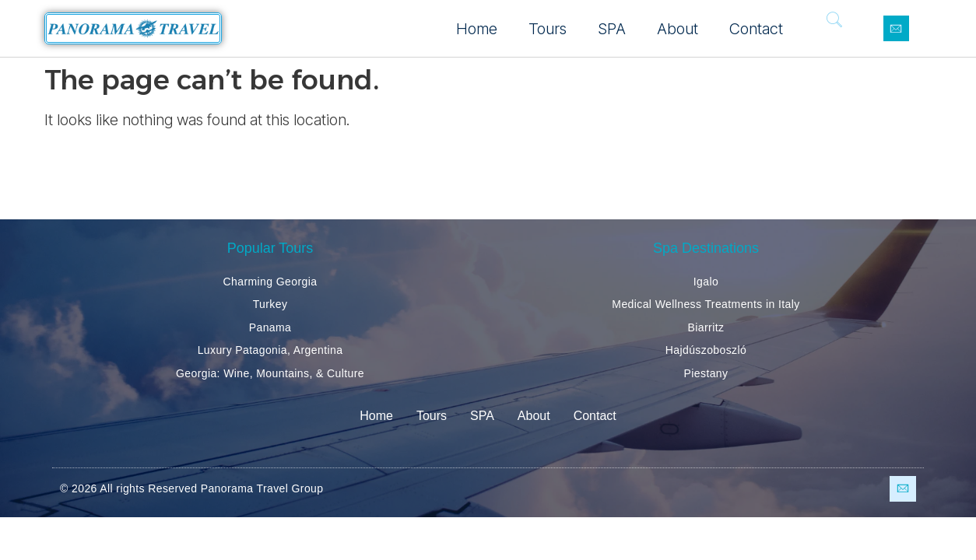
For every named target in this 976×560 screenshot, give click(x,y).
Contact (756, 29)
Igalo (706, 282)
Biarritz (706, 327)
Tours (548, 29)
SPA (612, 29)
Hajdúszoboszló (706, 350)
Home (477, 29)
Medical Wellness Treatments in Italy (706, 304)
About (678, 29)
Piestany (706, 373)
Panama (270, 327)
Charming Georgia (270, 282)
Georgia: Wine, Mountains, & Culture (270, 373)
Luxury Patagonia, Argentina (270, 350)
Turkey (270, 304)
